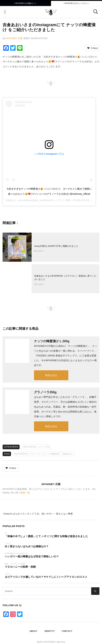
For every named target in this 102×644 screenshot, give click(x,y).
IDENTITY (50, 631)
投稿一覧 (25, 493)
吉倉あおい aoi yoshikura (19, 200)
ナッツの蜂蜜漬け (52, 454)
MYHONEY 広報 (14, 38)
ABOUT (33, 631)
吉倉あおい (68, 454)
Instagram (29, 447)
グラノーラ (35, 454)
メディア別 (44, 447)
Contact (67, 631)
